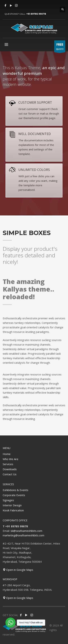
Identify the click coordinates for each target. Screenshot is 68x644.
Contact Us (10, 474)
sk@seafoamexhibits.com (26, 531)
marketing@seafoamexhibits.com (23, 535)
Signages (8, 500)
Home (7, 454)
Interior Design (12, 505)
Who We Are (11, 459)
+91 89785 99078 (36, 14)
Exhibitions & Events (16, 490)
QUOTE (60, 47)
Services (8, 464)
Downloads (10, 469)
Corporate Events (14, 495)
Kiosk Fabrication (13, 510)
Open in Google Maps (18, 570)
